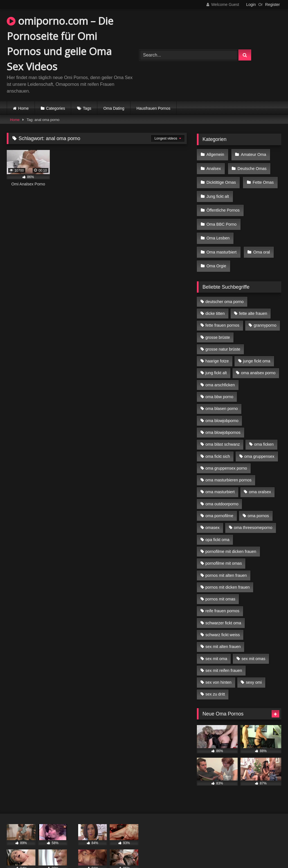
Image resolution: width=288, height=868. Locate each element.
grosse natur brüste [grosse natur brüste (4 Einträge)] (223, 331)
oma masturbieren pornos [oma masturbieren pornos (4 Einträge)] (228, 462)
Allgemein (215, 154)
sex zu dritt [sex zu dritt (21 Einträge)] (215, 676)
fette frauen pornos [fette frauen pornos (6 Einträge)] (222, 307)
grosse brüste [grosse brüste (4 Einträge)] (218, 319)
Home (23, 108)
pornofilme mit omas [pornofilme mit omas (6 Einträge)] (224, 545)
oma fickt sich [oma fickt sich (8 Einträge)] (218, 438)
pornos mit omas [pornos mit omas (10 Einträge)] (220, 581)
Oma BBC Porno (221, 213)
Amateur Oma (252, 154)
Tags (87, 108)
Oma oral (260, 237)
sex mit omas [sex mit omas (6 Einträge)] (254, 640)
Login (251, 5)
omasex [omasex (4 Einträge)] (212, 509)
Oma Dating (114, 108)
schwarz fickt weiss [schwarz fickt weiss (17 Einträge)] (222, 616)
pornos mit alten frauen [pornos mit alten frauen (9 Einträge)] (226, 557)
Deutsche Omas (250, 166)
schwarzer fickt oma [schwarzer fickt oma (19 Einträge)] (223, 605)
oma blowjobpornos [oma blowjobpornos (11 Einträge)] (223, 414)
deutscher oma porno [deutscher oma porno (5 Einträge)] (224, 283)
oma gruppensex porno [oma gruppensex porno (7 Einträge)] (226, 450)
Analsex (213, 166)
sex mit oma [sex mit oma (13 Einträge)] (216, 640)
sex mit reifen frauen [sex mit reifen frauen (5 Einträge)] (224, 652)
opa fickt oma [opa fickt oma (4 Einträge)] (217, 521)
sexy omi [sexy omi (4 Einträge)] (254, 664)
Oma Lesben (218, 225)
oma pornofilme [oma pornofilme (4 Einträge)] (219, 497)
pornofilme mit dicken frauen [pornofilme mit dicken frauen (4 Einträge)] (231, 533)
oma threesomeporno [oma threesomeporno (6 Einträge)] (253, 509)
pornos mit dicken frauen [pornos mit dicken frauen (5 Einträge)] (228, 569)
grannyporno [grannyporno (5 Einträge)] (265, 307)
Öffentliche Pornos (223, 201)
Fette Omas (262, 178)
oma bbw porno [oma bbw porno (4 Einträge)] (219, 378)
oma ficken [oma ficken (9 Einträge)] (264, 426)
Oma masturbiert (221, 237)
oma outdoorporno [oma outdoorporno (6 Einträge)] (222, 486)
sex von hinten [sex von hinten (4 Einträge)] (218, 664)
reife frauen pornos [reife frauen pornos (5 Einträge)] (222, 593)
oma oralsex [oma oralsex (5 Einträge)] (260, 474)
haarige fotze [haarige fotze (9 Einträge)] (217, 343)
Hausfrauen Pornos (153, 108)
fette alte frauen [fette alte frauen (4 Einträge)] (253, 295)
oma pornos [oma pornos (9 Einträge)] (258, 497)
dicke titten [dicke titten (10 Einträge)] (215, 295)
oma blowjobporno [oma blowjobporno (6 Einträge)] (222, 402)
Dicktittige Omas (221, 178)
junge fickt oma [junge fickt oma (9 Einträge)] (257, 343)
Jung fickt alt (217, 190)
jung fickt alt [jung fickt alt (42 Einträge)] (216, 355)
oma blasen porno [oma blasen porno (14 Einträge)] (221, 390)
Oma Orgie (216, 249)
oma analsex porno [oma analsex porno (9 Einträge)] (258, 355)
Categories (56, 108)
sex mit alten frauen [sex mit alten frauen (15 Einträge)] (223, 628)
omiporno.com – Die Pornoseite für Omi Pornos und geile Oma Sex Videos (60, 44)
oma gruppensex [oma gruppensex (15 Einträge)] (259, 438)
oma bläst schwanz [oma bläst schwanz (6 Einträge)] (222, 426)
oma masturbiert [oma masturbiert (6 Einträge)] (220, 474)
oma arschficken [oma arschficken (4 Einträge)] (220, 367)
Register (273, 5)
